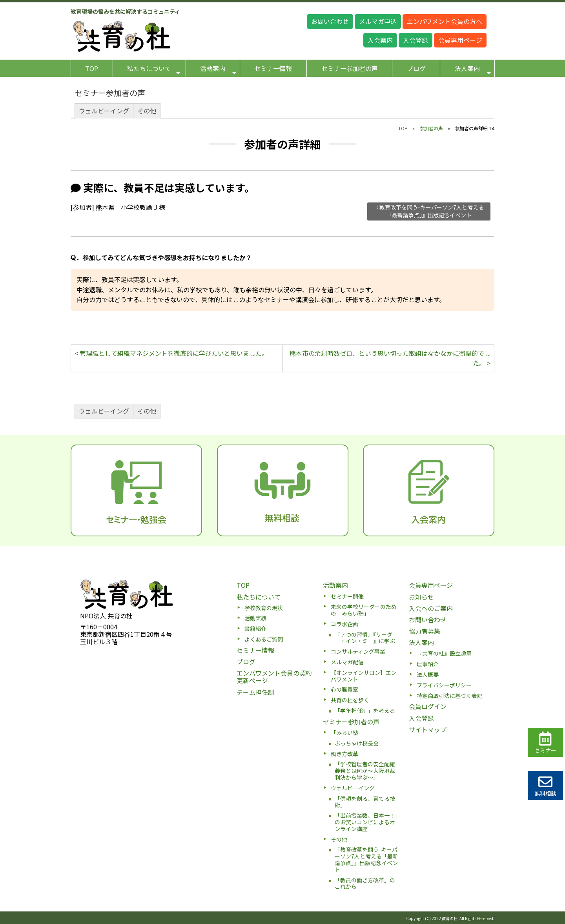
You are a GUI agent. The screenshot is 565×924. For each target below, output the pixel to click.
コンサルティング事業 (358, 651)
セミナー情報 (273, 68)
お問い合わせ (330, 21)
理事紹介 (428, 664)
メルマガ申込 (378, 21)
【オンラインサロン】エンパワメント (364, 676)
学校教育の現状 (264, 608)
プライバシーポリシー (444, 685)
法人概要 (428, 674)
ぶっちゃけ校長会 (357, 743)
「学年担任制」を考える (365, 711)
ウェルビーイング (104, 111)
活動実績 (255, 618)
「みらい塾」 (347, 733)
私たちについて (154, 70)
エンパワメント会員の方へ (445, 21)
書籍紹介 (255, 629)
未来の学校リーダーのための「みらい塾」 (364, 610)
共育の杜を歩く (350, 700)
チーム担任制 (255, 692)
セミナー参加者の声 (350, 68)
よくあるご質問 (264, 639)
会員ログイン (428, 706)
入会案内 (380, 40)
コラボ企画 (344, 624)
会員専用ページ (460, 40)
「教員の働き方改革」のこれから (365, 883)
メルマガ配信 (347, 662)
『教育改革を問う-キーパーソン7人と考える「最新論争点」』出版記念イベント (429, 211)
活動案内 (218, 70)
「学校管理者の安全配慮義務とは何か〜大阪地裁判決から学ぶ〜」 (365, 771)
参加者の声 (431, 128)
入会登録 (416, 40)
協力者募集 (425, 631)
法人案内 (473, 70)
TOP (92, 68)
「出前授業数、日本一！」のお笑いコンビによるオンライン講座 (366, 822)
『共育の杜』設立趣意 (444, 653)
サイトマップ (428, 729)
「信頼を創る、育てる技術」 (365, 802)
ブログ (416, 68)
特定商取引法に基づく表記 (450, 696)
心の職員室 (344, 689)
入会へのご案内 (431, 608)
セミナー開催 (347, 596)
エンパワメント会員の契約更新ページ (274, 677)
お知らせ (421, 597)
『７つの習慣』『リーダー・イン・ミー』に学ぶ (365, 638)
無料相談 (545, 786)
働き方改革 (344, 754)
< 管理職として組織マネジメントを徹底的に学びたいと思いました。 (171, 353)
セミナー (545, 743)
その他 (147, 111)
